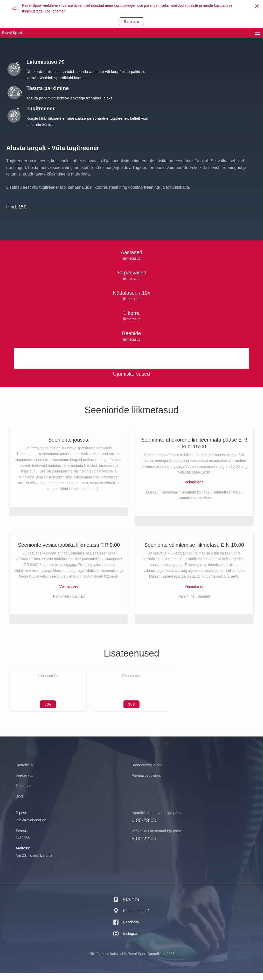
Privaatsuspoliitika (146, 782)
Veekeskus (24, 782)
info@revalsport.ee (31, 827)
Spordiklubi (25, 772)
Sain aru (131, 22)
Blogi (20, 803)
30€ (48, 711)
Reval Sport (12, 33)
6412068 (23, 845)
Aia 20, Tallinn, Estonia (34, 862)
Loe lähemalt (55, 11)
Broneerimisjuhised (147, 772)
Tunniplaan (25, 793)
